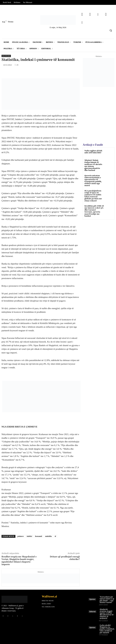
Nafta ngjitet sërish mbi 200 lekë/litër (93, 152)
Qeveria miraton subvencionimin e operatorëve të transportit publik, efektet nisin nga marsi (93, 181)
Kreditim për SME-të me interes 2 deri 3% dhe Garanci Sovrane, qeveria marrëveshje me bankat (94, 211)
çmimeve (20, 536)
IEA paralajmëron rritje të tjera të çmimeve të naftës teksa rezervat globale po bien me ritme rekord (93, 196)
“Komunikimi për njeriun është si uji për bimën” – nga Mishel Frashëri (107, 600)
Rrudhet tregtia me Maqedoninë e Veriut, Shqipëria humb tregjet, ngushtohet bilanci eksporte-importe (19, 561)
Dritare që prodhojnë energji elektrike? (65, 558)
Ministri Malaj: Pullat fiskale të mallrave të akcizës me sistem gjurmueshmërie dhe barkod (93, 165)
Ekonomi (6, 56)
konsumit (39, 536)
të (55, 536)
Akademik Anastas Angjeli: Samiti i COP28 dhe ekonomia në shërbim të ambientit (107, 614)
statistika (48, 536)
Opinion (92, 599)
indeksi (29, 536)
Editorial (92, 612)
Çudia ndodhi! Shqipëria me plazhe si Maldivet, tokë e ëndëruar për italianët (107, 629)
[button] (111, 30)
